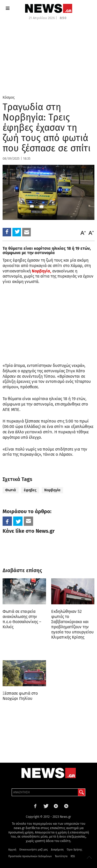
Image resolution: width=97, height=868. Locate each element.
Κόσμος (9, 97)
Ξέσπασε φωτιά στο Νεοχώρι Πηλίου (20, 696)
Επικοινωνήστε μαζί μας (34, 850)
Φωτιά (11, 490)
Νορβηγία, (42, 271)
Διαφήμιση (57, 850)
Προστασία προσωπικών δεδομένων (30, 856)
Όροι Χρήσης (74, 850)
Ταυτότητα (61, 856)
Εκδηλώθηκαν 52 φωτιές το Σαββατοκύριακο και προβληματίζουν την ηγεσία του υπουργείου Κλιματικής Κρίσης (72, 624)
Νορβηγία (52, 490)
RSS (73, 856)
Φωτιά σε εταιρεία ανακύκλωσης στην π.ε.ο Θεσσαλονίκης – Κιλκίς (22, 619)
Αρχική (12, 850)
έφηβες (30, 490)
